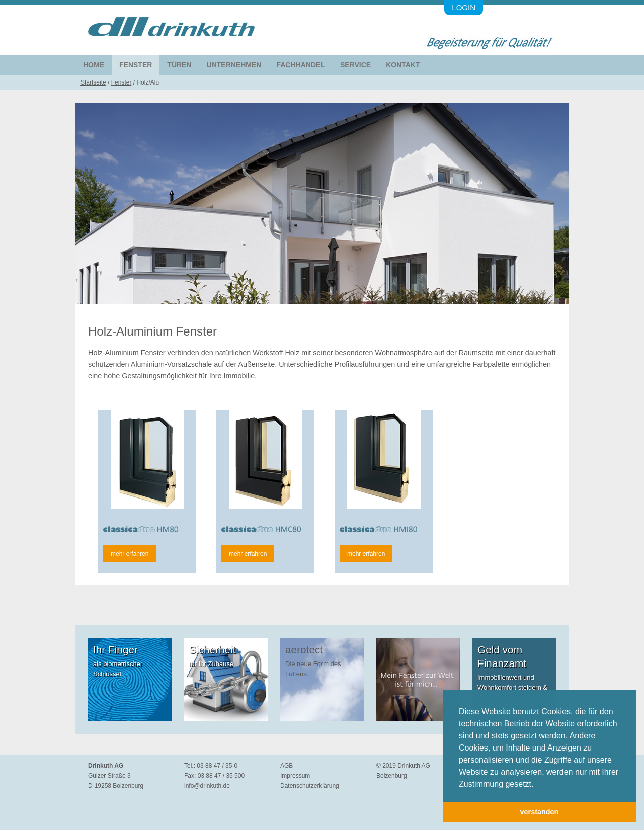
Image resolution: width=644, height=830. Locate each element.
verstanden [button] (540, 812)
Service (355, 65)
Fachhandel (300, 65)
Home (94, 65)
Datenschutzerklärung (310, 786)
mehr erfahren (130, 554)
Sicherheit (212, 650)
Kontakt (403, 65)
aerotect (304, 650)
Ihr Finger (115, 650)
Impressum (295, 776)
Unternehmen (234, 65)
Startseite (93, 82)
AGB (287, 766)
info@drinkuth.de (207, 786)
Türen (179, 65)
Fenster (136, 65)
